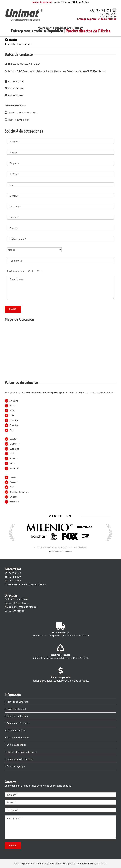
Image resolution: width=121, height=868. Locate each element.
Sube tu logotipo (16, 766)
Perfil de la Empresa (17, 702)
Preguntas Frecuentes (18, 737)
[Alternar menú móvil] (115, 9)
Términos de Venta (16, 730)
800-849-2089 (108, 16)
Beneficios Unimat (16, 709)
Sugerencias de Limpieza (20, 759)
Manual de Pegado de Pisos (22, 752)
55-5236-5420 (108, 14)
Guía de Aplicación (17, 745)
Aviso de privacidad (24, 863)
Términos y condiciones (49, 863)
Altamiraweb (67, 552)
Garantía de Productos (18, 723)
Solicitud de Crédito (17, 716)
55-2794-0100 (103, 11)
